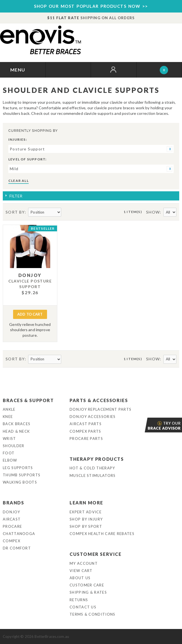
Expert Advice (86, 512)
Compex (12, 541)
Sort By (15, 212)
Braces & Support (28, 400)
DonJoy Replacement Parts (100, 409)
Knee (8, 417)
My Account (84, 563)
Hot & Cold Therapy (92, 468)
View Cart (81, 571)
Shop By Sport (86, 526)
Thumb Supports (22, 475)
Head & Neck (16, 431)
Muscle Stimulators (93, 475)
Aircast (12, 519)
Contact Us (83, 607)
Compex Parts (85, 431)
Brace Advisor (145, 425)
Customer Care (87, 585)
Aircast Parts (86, 424)
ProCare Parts (86, 439)
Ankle (9, 409)
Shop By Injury (86, 519)
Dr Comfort (17, 548)
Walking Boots (20, 482)
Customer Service (96, 554)
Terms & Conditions (92, 614)
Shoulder (13, 446)
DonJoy (11, 512)
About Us (80, 578)
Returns (79, 600)
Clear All (19, 181)
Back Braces (17, 424)
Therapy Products (97, 459)
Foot (9, 453)
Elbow (10, 460)
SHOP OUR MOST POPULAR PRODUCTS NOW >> (91, 6)
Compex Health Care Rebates (102, 534)
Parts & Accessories (99, 400)
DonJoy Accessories (93, 417)
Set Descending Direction (66, 212)
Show (153, 212)
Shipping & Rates (88, 592)
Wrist (9, 439)
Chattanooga (19, 534)
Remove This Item (169, 149)
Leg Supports (18, 468)
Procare (12, 526)
